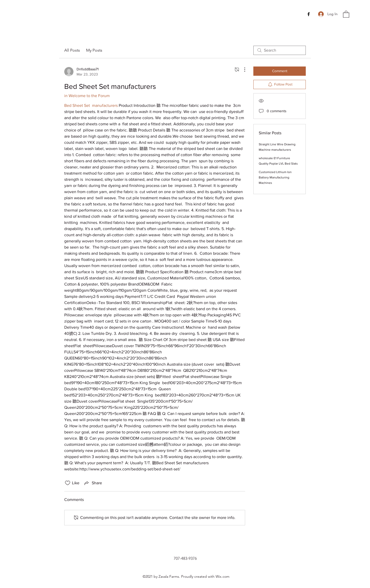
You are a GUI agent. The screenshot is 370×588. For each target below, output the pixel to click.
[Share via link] (93, 483)
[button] (346, 14)
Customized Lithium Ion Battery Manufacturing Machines (275, 177)
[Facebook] (309, 14)
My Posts (94, 50)
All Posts (72, 50)
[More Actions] (242, 70)
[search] (280, 50)
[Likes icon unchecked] (68, 483)
